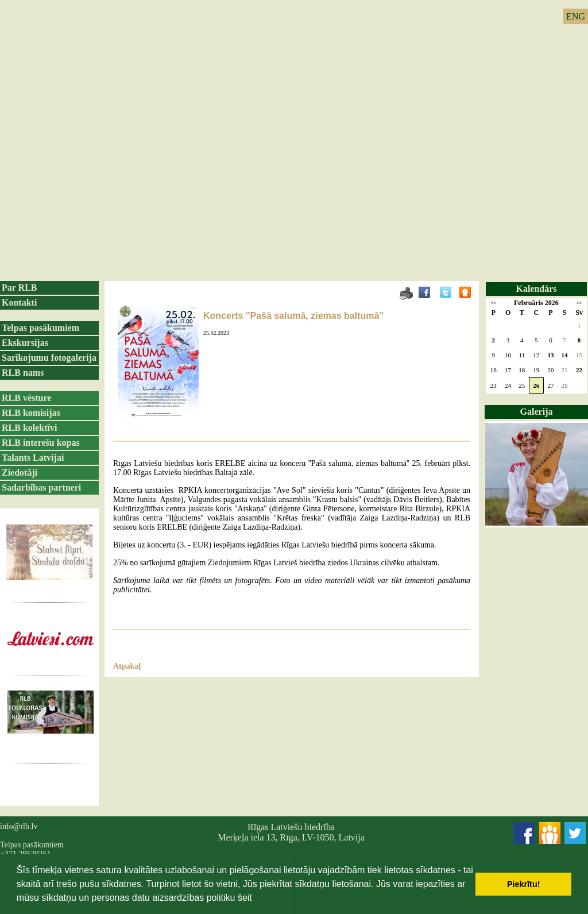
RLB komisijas (31, 413)
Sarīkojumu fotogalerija (49, 358)
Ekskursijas (25, 343)
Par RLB (19, 288)
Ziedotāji (20, 473)
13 (550, 355)
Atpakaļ (127, 666)
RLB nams (23, 373)
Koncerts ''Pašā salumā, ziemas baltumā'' (293, 316)
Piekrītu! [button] (524, 884)
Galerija (537, 412)
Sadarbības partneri (41, 487)
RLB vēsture (26, 398)
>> (579, 303)
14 (565, 355)
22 (579, 370)
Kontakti (19, 302)
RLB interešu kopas (41, 443)
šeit (245, 898)
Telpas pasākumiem (40, 328)
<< (494, 303)
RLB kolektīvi (29, 428)
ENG (576, 16)
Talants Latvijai (33, 458)
